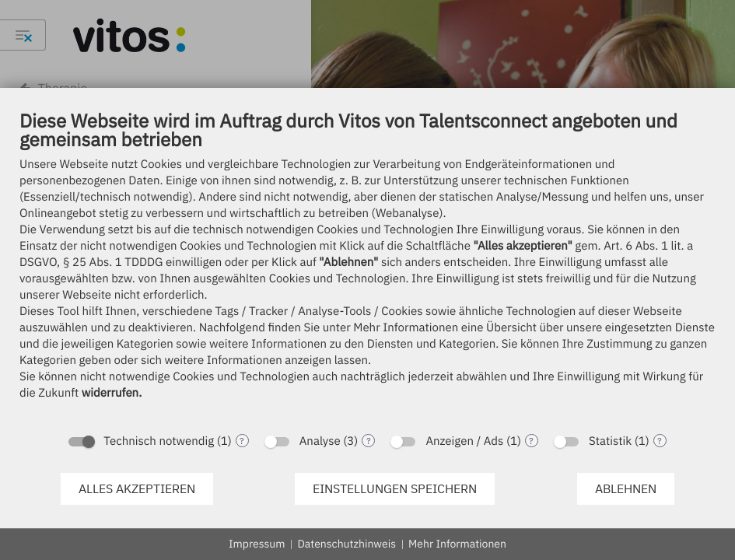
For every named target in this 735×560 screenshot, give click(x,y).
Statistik (610, 441)
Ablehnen (626, 488)
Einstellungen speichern (395, 488)
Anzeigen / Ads (464, 441)
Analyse (320, 441)
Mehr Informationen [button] (457, 544)
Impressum (257, 544)
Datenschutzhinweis (346, 544)
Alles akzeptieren (137, 488)
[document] (367, 266)
